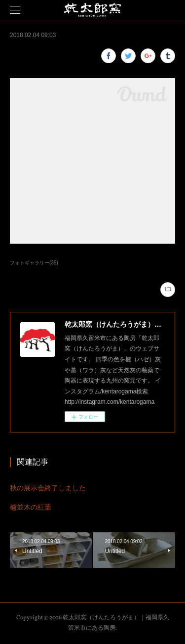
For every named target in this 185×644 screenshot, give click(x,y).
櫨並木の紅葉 (31, 507)
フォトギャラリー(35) (34, 263)
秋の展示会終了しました (48, 488)
